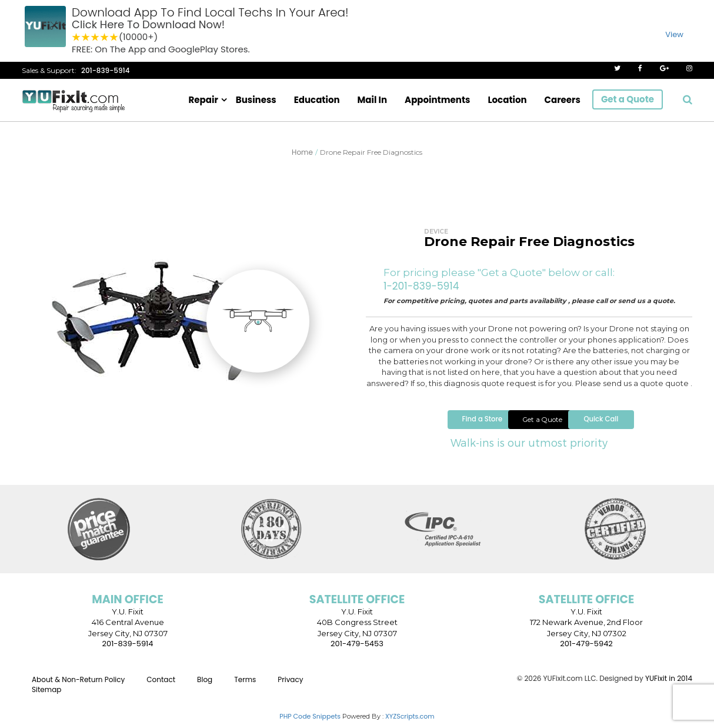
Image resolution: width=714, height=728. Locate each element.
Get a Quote (628, 99)
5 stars (114, 37)
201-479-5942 (586, 651)
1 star (76, 37)
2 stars (86, 37)
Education (317, 100)
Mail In (373, 100)
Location (507, 100)
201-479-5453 (357, 651)
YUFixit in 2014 (669, 685)
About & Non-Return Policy (78, 686)
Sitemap (46, 696)
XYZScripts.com (410, 723)
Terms (245, 686)
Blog (205, 686)
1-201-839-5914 (421, 286)
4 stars (105, 37)
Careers (563, 100)
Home (302, 152)
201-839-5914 (106, 70)
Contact (161, 686)
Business (256, 100)
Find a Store (432, 425)
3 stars (95, 37)
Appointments (437, 100)
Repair (203, 100)
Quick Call (631, 425)
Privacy (290, 686)
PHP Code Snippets (310, 723)
